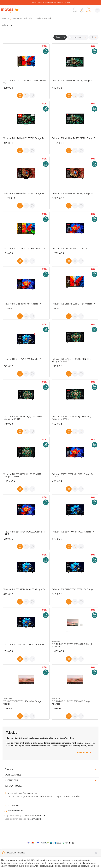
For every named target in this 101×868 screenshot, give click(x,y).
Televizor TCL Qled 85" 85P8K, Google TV (22, 304)
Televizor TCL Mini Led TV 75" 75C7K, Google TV (74, 138)
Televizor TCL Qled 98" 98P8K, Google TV (71, 249)
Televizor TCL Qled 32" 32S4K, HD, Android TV (24, 249)
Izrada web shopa (79, 863)
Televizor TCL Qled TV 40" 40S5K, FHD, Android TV (25, 82)
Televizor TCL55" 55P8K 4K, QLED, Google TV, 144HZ (73, 476)
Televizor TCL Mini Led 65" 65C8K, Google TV (24, 194)
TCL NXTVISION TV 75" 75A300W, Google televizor (22, 703)
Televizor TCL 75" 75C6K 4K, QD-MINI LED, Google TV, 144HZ (72, 418)
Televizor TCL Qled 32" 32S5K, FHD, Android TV (74, 304)
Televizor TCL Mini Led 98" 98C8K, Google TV (73, 194)
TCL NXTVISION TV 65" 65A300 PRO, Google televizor (73, 646)
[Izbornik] (97, 10)
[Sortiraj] (78, 37)
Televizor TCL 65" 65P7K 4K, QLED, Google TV (73, 532)
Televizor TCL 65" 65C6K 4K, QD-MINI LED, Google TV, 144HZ (72, 360)
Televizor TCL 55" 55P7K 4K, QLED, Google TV (24, 590)
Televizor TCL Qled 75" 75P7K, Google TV (22, 359)
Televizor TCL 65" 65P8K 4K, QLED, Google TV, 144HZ (24, 533)
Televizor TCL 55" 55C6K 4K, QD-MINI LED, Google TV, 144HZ (23, 418)
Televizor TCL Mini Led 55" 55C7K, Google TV (73, 81)
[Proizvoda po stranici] (94, 37)
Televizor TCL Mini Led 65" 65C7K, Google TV (24, 138)
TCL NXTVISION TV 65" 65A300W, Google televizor (71, 703)
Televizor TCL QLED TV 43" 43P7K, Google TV (24, 645)
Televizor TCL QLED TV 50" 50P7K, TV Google (73, 590)
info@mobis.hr (15, 811)
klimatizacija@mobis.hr (35, 816)
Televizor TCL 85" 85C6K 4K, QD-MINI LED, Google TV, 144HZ (23, 476)
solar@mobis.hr (35, 819)
